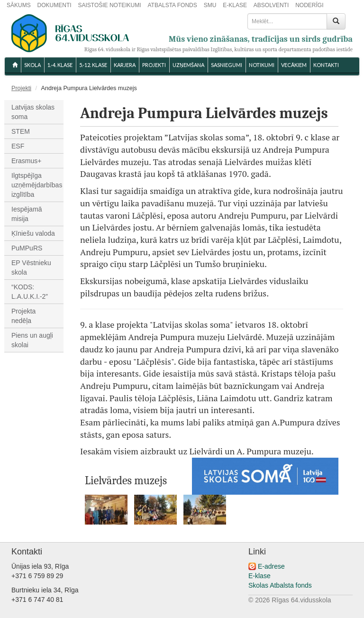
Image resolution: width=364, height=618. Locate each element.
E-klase (259, 576)
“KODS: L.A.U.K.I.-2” (30, 292)
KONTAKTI (326, 65)
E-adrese (271, 566)
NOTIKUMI (262, 65)
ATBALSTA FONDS (173, 5)
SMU (210, 5)
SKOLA (32, 65)
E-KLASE (235, 5)
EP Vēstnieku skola (31, 267)
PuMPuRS (27, 248)
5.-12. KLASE (93, 65)
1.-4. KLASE (60, 65)
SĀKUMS (19, 5)
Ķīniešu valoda (33, 233)
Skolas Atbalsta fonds (280, 585)
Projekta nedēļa (23, 316)
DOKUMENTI (55, 5)
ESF (18, 146)
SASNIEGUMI (227, 65)
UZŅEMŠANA (188, 65)
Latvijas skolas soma (33, 112)
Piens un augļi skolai (32, 340)
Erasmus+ (26, 161)
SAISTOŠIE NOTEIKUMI (109, 5)
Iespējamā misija (27, 214)
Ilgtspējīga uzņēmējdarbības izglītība (37, 185)
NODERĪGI (309, 5)
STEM (21, 131)
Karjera (125, 65)
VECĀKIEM (294, 65)
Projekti (154, 65)
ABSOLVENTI (271, 5)
